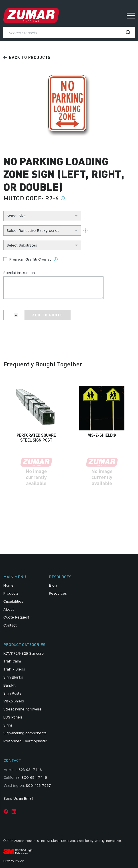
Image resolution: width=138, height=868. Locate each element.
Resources (58, 594)
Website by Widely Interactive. (99, 841)
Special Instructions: (20, 273)
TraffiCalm (12, 661)
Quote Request (16, 617)
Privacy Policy (14, 861)
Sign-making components (25, 733)
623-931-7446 (30, 770)
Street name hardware (22, 709)
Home (8, 586)
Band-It (9, 685)
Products (11, 594)
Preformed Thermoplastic (25, 741)
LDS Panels (13, 717)
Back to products (27, 57)
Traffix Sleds (14, 669)
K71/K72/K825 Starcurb (23, 654)
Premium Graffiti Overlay (30, 260)
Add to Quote (48, 315)
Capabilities (13, 602)
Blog (53, 586)
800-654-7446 (34, 778)
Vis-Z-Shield (14, 701)
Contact (10, 625)
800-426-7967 (38, 786)
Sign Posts (12, 694)
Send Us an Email (18, 799)
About (9, 610)
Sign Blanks (13, 677)
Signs (8, 725)
